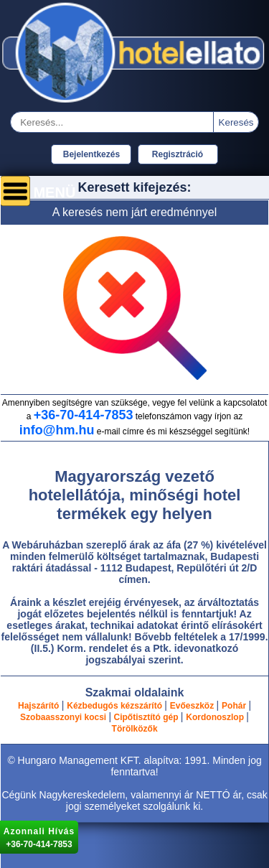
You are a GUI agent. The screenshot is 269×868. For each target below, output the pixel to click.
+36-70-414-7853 (84, 415)
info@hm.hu (57, 430)
